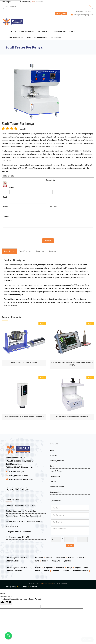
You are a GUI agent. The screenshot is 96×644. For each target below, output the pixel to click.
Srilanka (46, 571)
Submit (70, 546)
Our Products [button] (57, 37)
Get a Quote (61, 14)
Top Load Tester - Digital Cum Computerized (23, 516)
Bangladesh (49, 567)
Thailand (66, 571)
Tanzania (56, 571)
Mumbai (49, 557)
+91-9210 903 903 (82, 11)
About (52, 450)
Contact (53, 481)
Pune (37, 561)
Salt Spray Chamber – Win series (18, 532)
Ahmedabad (60, 557)
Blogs (52, 466)
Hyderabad (67, 561)
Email (5, 197)
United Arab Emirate (80, 571)
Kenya (70, 567)
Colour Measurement (15, 37)
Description (9, 251)
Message (6, 216)
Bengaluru (56, 561)
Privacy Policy (11, 586)
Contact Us (11, 31)
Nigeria (78, 567)
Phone (6, 207)
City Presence (55, 476)
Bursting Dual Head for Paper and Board (22, 511)
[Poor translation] (9, 603)
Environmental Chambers (37, 37)
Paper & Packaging (27, 31)
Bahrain (38, 567)
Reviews (52, 251)
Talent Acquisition (57, 487)
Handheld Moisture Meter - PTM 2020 (21, 506)
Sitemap (33, 586)
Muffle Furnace (12, 526)
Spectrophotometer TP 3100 (17, 537)
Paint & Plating (44, 31)
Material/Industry (57, 461)
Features (40, 251)
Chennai (81, 557)
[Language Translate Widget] (11, 2)
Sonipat (45, 561)
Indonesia (60, 567)
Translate (37, 2)
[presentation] (17, 233)
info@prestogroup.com (82, 15)
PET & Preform (60, 31)
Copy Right (23, 586)
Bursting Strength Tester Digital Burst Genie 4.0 (25, 521)
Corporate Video (56, 492)
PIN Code (53, 207)
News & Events (56, 471)
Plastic (72, 31)
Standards (54, 455)
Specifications (25, 251)
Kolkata (71, 557)
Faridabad (39, 557)
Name (12, 188)
